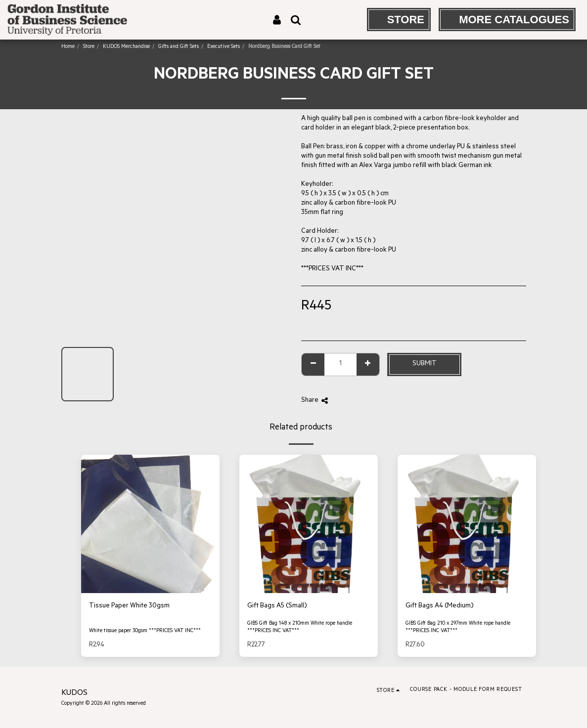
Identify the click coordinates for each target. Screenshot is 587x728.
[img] (150, 524)
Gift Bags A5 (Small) (277, 606)
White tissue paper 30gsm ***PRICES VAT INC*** (145, 631)
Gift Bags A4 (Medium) (439, 606)
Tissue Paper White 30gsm (129, 606)
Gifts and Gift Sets (179, 47)
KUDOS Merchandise (126, 47)
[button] (296, 20)
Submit (425, 364)
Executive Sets (224, 47)
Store (89, 47)
